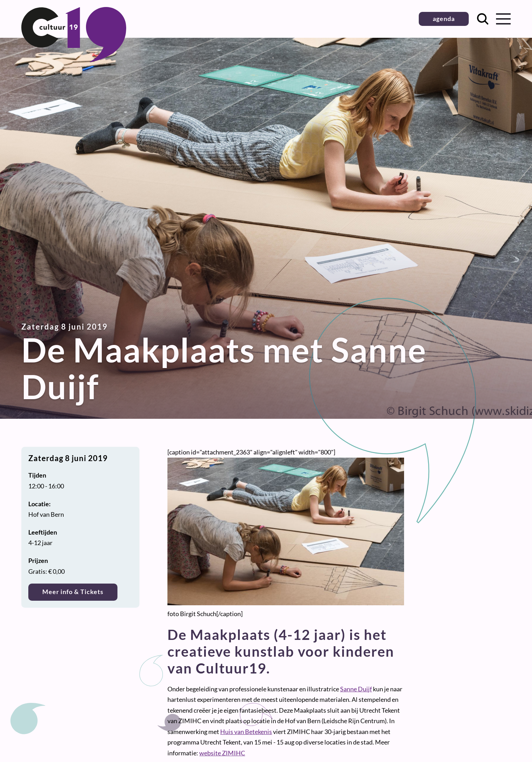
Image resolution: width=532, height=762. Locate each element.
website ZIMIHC (222, 753)
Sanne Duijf (356, 689)
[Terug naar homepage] (74, 60)
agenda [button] (444, 19)
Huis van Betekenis (246, 732)
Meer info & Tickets (73, 592)
